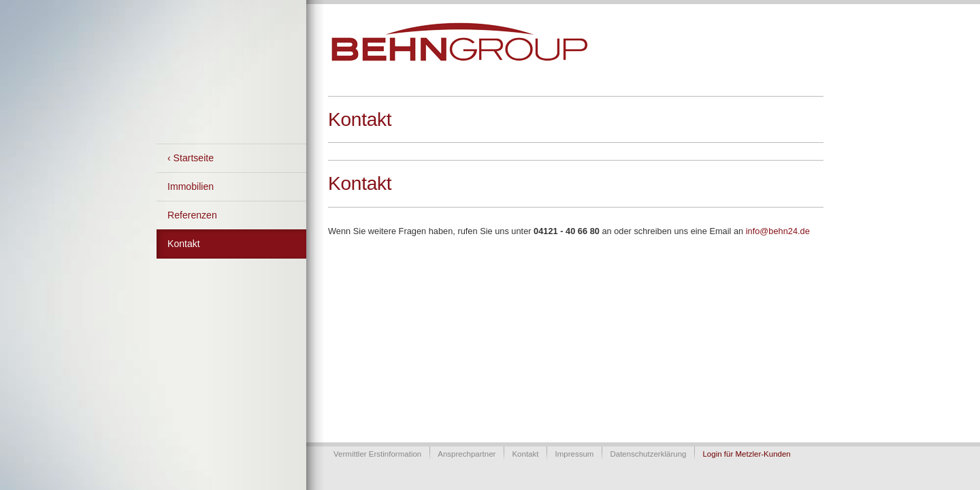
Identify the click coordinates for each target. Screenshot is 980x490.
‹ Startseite (191, 158)
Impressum (574, 454)
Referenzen (192, 215)
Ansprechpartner (467, 454)
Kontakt (184, 244)
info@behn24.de (778, 231)
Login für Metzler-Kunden (746, 454)
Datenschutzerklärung (648, 454)
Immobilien (191, 186)
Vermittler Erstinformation (377, 454)
